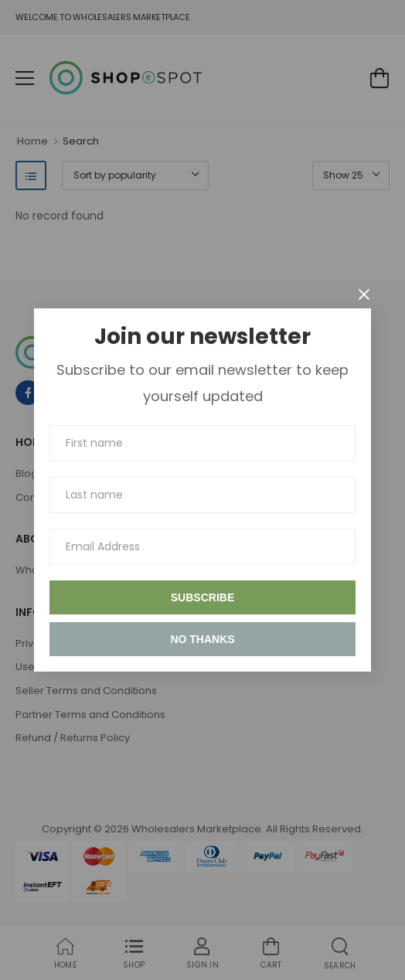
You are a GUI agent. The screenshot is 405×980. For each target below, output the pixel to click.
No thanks (202, 639)
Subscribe (202, 597)
